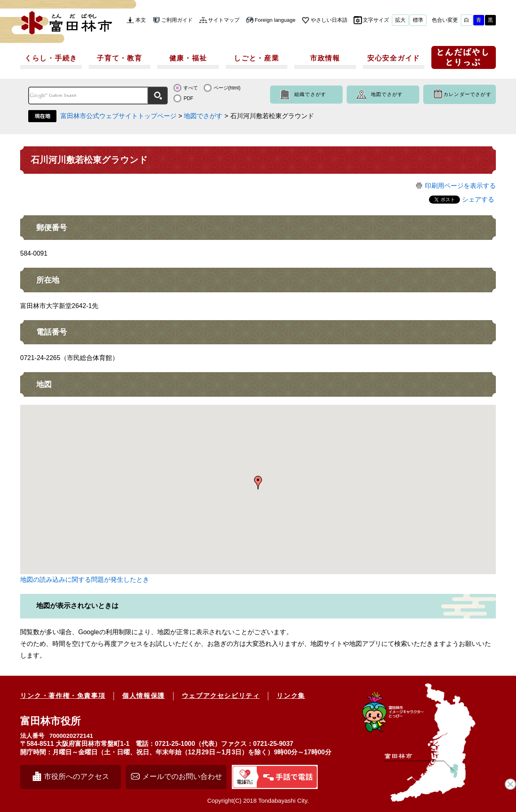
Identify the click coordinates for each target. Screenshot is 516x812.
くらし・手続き (51, 58)
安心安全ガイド (394, 58)
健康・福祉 (188, 58)
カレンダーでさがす (467, 94)
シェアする (478, 199)
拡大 (400, 20)
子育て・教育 (119, 58)
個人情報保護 (144, 696)
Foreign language (275, 20)
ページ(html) (227, 88)
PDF (188, 98)
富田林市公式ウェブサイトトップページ (119, 116)
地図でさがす (387, 94)
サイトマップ (224, 20)
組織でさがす (310, 94)
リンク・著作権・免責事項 (63, 696)
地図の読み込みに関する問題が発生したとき (85, 580)
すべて (191, 88)
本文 (141, 20)
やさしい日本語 (329, 20)
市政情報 (325, 58)
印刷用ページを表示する (460, 186)
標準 (418, 20)
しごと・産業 (256, 58)
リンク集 (291, 696)
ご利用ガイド (177, 20)
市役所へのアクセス (77, 777)
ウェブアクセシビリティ (221, 696)
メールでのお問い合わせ (182, 777)
